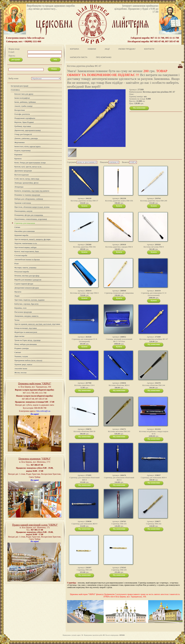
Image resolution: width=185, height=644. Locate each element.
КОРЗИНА (75, 49)
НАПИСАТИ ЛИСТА (79, 57)
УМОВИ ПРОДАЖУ (127, 49)
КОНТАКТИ (149, 49)
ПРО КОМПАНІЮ (104, 57)
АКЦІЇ (107, 49)
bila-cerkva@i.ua (43, 411)
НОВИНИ (92, 49)
